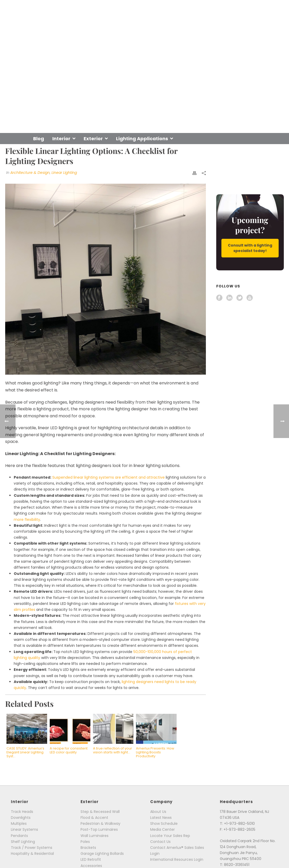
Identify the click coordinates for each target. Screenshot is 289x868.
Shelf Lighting (23, 842)
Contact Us (160, 842)
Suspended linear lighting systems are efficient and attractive (109, 477)
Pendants (19, 836)
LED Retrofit (91, 859)
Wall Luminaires (95, 836)
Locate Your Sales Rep (170, 836)
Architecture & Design (30, 173)
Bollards (117, 854)
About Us (158, 812)
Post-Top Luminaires (99, 829)
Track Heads (22, 812)
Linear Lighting (64, 173)
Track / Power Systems (32, 848)
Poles (85, 842)
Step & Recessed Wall (100, 812)
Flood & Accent (94, 818)
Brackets (88, 848)
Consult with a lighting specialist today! (250, 248)
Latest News (161, 818)
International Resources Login (177, 859)
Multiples (19, 824)
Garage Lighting (95, 854)
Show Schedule (164, 824)
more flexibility (27, 520)
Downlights (21, 818)
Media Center (162, 829)
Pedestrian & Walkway (100, 824)
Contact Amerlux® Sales (172, 848)
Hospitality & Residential (32, 854)
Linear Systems (24, 829)
